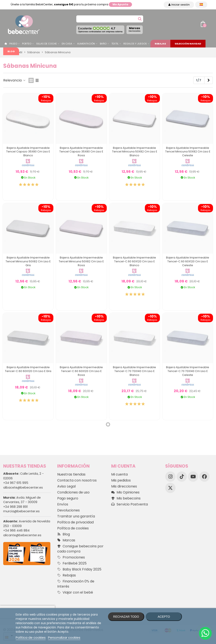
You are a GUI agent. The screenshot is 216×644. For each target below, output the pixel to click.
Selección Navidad (188, 44)
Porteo (27, 44)
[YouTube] (193, 477)
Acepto (164, 617)
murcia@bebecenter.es (21, 511)
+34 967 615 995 (16, 483)
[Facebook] (204, 477)
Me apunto (120, 4)
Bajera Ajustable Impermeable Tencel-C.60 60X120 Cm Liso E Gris (28, 369)
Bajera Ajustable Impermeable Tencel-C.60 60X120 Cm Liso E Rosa (81, 371)
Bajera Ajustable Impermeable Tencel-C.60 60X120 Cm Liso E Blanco (134, 261)
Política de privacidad (75, 522)
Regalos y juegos (135, 44)
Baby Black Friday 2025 (79, 569)
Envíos (63, 504)
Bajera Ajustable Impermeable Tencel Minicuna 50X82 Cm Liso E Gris (28, 261)
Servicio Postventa (130, 504)
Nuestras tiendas (71, 474)
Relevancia (15, 80)
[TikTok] (182, 477)
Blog (11, 51)
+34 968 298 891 (15, 507)
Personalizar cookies (64, 637)
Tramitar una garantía (76, 516)
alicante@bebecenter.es (22, 535)
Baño (103, 44)
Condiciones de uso (73, 492)
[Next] (208, 80)
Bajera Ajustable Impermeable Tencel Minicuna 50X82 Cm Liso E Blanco (135, 152)
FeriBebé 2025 (72, 563)
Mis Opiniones (125, 492)
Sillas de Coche (46, 44)
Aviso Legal (66, 486)
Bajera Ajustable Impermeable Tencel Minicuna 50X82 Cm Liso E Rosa (81, 261)
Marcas (135, 29)
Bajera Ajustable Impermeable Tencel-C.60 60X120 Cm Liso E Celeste (188, 261)
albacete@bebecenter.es (23, 487)
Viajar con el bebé (75, 592)
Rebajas (160, 44)
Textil (115, 44)
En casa (67, 44)
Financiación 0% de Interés (76, 584)
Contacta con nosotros (77, 480)
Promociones (71, 557)
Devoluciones (68, 510)
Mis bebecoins (126, 498)
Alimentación (86, 44)
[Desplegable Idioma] (201, 5)
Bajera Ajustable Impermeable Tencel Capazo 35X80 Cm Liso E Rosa (81, 152)
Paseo (13, 44)
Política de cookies (73, 528)
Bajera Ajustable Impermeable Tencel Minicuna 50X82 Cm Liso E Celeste (188, 152)
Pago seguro (68, 498)
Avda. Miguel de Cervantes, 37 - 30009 (22, 500)
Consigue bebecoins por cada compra (80, 549)
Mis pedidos (121, 480)
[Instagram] (170, 477)
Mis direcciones (124, 486)
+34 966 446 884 (16, 530)
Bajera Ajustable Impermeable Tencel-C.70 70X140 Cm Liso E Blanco (134, 371)
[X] (170, 488)
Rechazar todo (126, 617)
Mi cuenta (119, 474)
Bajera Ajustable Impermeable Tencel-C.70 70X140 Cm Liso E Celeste (188, 371)
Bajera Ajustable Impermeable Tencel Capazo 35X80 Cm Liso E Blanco (28, 152)
